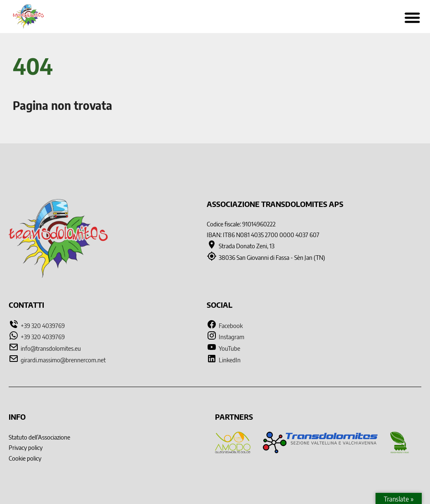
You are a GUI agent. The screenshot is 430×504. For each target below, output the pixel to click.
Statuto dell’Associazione (39, 437)
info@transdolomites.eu (51, 348)
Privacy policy (26, 447)
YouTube (223, 348)
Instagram (226, 336)
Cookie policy (25, 458)
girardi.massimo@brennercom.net (63, 360)
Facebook (225, 325)
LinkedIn (224, 360)
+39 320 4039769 (43, 325)
